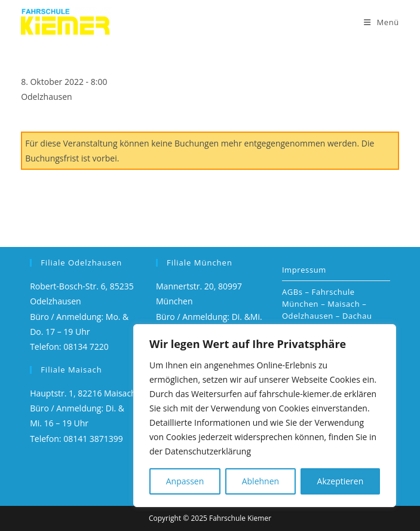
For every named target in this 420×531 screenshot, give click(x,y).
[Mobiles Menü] (381, 22)
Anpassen (185, 481)
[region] (265, 416)
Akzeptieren (341, 481)
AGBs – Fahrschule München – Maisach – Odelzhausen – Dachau (327, 304)
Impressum (304, 270)
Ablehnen (260, 481)
